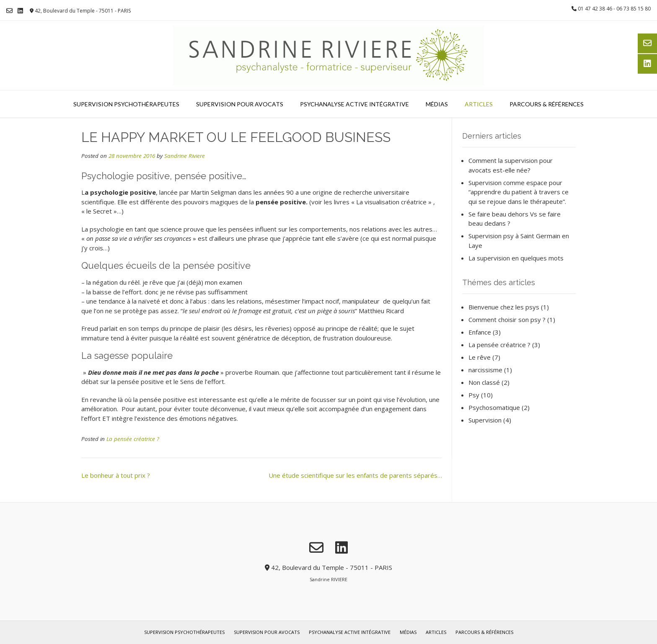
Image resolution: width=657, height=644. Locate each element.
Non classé (484, 382)
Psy (474, 395)
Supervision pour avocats (240, 104)
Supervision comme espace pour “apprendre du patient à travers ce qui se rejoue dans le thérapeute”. (519, 192)
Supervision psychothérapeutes (126, 104)
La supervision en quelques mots (516, 258)
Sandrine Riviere (185, 156)
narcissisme (485, 370)
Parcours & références (547, 104)
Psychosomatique (494, 407)
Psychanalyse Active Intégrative (354, 104)
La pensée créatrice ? (133, 439)
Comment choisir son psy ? (507, 319)
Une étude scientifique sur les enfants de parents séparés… (355, 475)
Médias (437, 104)
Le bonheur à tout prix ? (116, 475)
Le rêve (480, 357)
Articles (479, 104)
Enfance (480, 332)
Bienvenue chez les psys (504, 307)
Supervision (485, 420)
